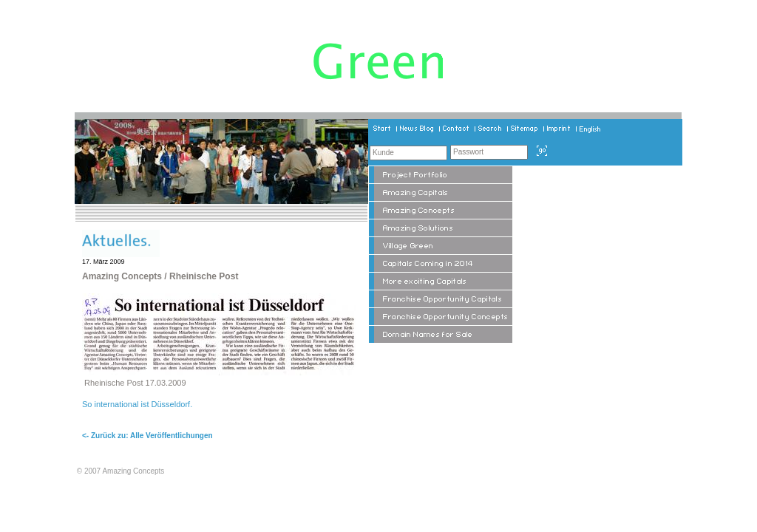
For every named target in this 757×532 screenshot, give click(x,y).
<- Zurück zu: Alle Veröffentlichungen (147, 436)
